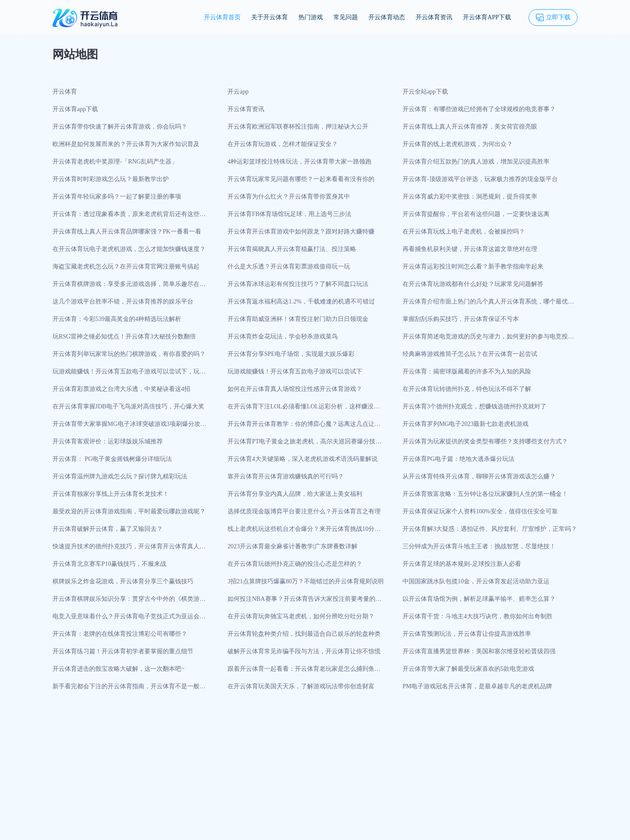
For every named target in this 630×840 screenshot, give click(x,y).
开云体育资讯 (434, 17)
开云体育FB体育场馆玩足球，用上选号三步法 (289, 214)
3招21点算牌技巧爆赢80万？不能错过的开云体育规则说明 (306, 581)
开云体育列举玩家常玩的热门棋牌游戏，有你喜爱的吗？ (129, 354)
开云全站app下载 (425, 92)
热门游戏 (311, 17)
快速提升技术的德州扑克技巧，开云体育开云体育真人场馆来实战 (129, 549)
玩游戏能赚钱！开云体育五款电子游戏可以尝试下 (295, 371)
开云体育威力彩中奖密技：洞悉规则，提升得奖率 (470, 197)
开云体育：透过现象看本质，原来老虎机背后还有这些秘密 (129, 217)
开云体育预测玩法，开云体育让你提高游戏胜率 (467, 634)
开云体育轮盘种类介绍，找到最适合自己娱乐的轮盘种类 (304, 634)
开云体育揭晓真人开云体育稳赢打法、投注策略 (292, 249)
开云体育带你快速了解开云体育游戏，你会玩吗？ (120, 127)
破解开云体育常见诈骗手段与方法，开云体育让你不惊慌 (304, 651)
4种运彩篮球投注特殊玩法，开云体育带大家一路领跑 (299, 162)
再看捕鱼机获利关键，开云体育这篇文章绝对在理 (470, 249)
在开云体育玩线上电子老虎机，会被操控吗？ (464, 232)
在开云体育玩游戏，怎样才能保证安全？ (283, 144)
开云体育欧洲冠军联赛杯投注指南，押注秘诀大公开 (298, 127)
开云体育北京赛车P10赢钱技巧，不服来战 (109, 564)
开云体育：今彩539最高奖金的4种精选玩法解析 (117, 319)
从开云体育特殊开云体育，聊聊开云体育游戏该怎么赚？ (479, 476)
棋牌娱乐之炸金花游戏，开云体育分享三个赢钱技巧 (123, 581)
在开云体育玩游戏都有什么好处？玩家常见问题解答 (473, 284)
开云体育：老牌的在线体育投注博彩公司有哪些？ (120, 634)
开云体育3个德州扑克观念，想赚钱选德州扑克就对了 (474, 406)
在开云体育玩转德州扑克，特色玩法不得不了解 (467, 389)
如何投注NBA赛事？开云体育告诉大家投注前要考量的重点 (304, 602)
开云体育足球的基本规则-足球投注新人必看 (462, 564)
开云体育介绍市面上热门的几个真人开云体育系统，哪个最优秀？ (485, 304)
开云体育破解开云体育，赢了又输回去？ (108, 529)
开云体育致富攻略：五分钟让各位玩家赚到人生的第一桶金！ (485, 494)
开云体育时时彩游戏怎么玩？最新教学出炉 (111, 179)
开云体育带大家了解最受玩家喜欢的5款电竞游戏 (468, 669)
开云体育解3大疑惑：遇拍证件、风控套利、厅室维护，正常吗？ (490, 529)
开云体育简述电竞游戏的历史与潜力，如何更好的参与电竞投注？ (485, 339)
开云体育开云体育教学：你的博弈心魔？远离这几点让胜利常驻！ (304, 427)
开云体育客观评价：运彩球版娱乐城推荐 (108, 441)
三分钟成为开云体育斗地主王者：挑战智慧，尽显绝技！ (479, 546)
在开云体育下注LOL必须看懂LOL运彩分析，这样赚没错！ (301, 409)
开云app (238, 92)
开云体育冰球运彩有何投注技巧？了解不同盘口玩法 (298, 284)
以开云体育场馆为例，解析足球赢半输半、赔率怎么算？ (479, 599)
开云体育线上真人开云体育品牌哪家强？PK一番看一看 (127, 232)
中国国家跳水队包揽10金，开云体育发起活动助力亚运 (476, 581)
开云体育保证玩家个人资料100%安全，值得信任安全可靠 (480, 511)
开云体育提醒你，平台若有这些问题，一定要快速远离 (476, 214)
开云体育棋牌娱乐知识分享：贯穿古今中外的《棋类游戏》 (126, 602)
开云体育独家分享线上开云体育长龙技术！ (111, 494)
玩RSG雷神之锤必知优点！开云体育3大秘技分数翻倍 (124, 336)
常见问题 (346, 17)
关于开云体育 (269, 17)
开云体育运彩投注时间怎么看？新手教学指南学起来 (473, 267)
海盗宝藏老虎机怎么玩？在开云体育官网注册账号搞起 (126, 267)
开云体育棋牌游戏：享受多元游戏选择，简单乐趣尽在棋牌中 (129, 287)
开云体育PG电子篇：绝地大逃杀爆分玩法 (458, 459)
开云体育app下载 (75, 109)
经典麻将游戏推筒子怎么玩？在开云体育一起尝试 (470, 354)
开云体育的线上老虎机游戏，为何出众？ (458, 144)
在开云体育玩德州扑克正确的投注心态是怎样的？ (295, 564)
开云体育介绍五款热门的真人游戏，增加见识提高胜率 (476, 162)
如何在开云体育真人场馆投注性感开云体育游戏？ (295, 389)
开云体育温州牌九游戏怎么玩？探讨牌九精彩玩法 (120, 476)
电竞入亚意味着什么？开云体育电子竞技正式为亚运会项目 (129, 619)
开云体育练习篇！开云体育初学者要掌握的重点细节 (123, 651)
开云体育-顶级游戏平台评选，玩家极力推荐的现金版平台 (480, 179)
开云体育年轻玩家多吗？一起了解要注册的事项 (117, 197)
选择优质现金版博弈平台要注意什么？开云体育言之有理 (304, 511)
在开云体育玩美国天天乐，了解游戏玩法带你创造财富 (301, 686)
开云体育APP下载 (487, 17)
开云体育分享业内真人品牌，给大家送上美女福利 (295, 494)
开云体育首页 (222, 17)
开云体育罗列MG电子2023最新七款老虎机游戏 (466, 424)
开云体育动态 (387, 17)
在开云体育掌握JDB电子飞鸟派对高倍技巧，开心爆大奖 (128, 406)
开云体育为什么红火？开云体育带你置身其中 (289, 197)
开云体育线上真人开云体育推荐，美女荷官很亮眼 (470, 127)
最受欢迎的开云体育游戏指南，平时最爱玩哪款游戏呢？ (129, 511)
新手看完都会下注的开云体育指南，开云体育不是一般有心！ (129, 689)
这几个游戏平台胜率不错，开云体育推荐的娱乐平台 (123, 301)
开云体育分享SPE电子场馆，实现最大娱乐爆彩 (291, 354)
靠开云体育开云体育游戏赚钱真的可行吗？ (286, 476)
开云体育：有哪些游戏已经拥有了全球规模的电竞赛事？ (479, 109)
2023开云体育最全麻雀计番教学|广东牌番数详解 (292, 546)
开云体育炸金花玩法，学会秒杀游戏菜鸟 (283, 336)
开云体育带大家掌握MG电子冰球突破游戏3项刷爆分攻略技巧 (129, 427)
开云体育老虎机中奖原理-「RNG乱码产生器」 (115, 162)
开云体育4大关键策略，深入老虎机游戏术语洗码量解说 (303, 459)
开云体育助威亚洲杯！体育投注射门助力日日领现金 (298, 319)
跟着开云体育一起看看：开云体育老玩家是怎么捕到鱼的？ (301, 672)
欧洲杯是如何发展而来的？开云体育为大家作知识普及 (126, 144)
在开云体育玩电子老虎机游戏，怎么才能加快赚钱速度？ (129, 249)
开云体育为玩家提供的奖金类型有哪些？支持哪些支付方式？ (485, 441)
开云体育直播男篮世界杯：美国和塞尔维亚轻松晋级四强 (479, 651)
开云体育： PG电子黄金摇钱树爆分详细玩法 (112, 459)
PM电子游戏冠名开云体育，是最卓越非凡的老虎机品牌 (477, 686)
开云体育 (65, 92)
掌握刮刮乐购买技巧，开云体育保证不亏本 (461, 319)
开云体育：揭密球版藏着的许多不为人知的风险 (467, 371)
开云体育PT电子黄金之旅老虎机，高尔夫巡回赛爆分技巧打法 (304, 444)
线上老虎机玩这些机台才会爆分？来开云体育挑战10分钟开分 (304, 532)
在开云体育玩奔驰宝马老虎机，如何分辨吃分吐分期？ (301, 616)
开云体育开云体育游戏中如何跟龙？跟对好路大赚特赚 (301, 232)
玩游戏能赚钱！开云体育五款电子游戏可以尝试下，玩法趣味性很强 (129, 374)
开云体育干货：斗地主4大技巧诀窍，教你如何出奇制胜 (478, 616)
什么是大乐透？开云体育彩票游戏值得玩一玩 (289, 267)
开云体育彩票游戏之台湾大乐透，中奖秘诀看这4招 (121, 389)
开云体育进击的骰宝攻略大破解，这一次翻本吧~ (119, 669)
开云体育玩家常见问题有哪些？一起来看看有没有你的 (301, 179)
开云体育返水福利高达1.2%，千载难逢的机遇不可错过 (301, 301)
